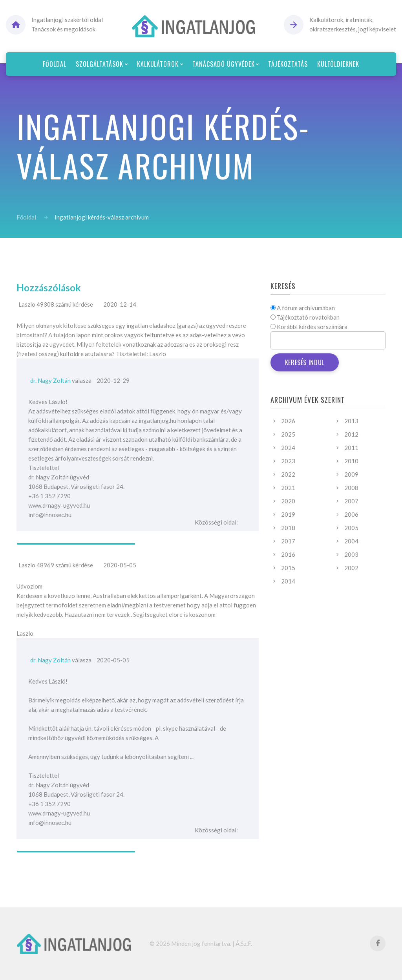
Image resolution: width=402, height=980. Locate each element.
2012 (351, 434)
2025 (288, 434)
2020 (288, 501)
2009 (351, 474)
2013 (351, 421)
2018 (288, 528)
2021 (288, 488)
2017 (288, 541)
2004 (351, 541)
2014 (288, 581)
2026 (288, 421)
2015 (288, 568)
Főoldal (26, 217)
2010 (351, 461)
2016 (288, 554)
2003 (351, 554)
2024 (288, 448)
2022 (288, 474)
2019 (288, 514)
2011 (351, 448)
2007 (351, 501)
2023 (288, 461)
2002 (351, 568)
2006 (351, 514)
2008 (351, 488)
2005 (351, 528)
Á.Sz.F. (244, 943)
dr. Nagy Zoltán (50, 380)
